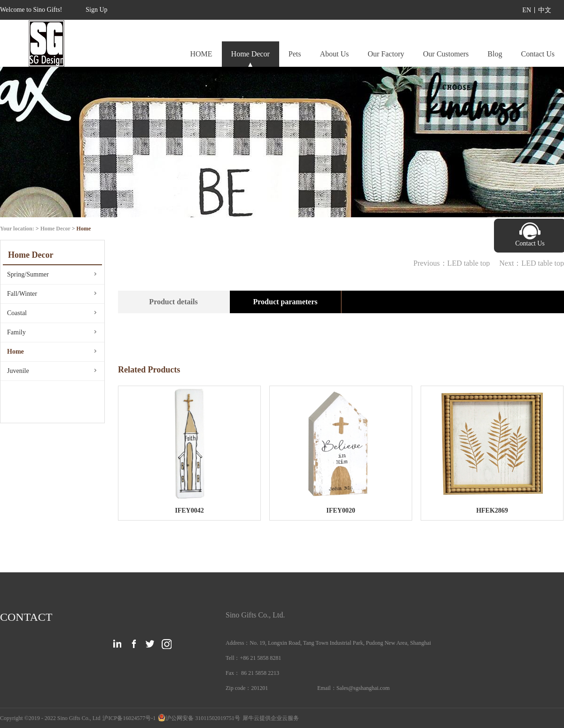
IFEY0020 (341, 510)
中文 (545, 10)
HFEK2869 (492, 510)
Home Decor (55, 229)
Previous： (452, 263)
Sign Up (96, 10)
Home (84, 229)
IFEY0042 (189, 510)
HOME (201, 54)
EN (527, 10)
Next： (532, 263)
